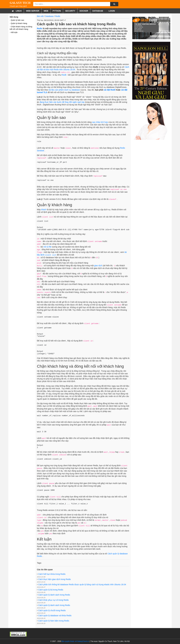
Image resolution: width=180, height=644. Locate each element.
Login (111, 11)
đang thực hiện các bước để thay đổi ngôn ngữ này (62, 102)
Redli (64, 75)
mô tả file (48, 247)
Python (57, 11)
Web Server (33, 11)
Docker (84, 11)
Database (98, 11)
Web (46, 11)
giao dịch (98, 266)
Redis (58, 16)
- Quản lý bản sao (17, 20)
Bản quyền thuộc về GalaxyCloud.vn (75, 641)
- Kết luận (14, 32)
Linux (19, 11)
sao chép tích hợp (100, 122)
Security (70, 11)
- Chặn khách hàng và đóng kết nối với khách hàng (21, 28)
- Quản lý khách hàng (18, 23)
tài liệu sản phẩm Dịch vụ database (65, 90)
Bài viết (40, 16)
